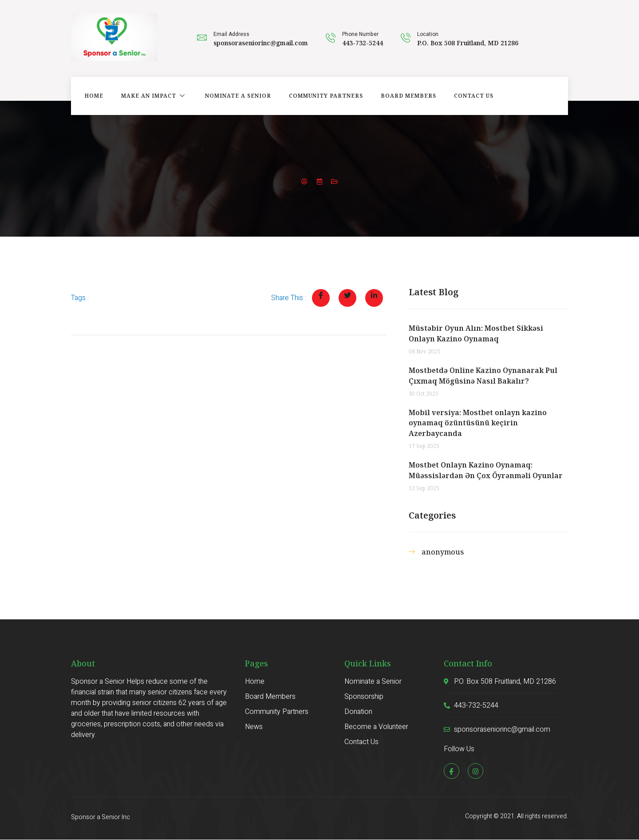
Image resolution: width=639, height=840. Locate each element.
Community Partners (326, 96)
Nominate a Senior (238, 96)
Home (94, 96)
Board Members (408, 96)
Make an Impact (154, 96)
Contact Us (474, 96)
